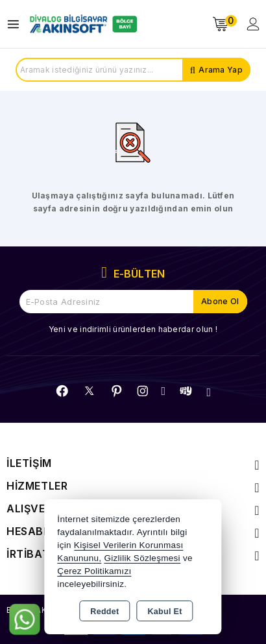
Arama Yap (221, 70)
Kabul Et (165, 612)
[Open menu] (17, 24)
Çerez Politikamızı (94, 571)
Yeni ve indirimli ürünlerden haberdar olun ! (133, 329)
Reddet (104, 612)
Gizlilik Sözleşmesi (142, 558)
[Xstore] (82, 24)
